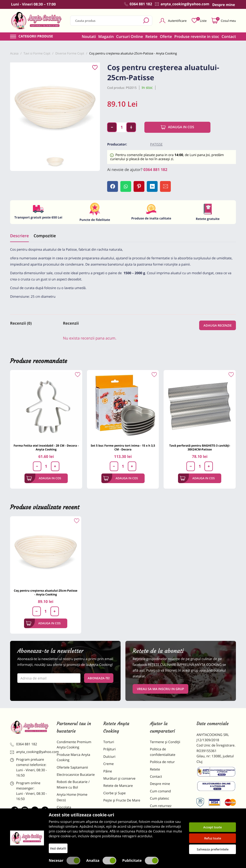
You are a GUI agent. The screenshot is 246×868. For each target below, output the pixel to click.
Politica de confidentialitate (163, 752)
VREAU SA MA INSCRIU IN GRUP (160, 689)
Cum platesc (160, 798)
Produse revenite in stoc (197, 36)
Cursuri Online (129, 36)
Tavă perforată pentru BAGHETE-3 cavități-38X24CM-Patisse (200, 447)
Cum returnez (161, 806)
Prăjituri (110, 749)
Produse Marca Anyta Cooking (73, 757)
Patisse (156, 144)
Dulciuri (109, 757)
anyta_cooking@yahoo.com (30, 752)
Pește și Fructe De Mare (122, 800)
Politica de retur (162, 762)
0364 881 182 (155, 170)
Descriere (19, 236)
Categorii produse (36, 36)
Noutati (89, 36)
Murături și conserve (119, 779)
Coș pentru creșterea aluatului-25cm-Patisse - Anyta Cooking (46, 592)
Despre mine (160, 784)
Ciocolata (64, 807)
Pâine (108, 771)
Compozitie (45, 236)
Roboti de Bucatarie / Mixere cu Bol (73, 785)
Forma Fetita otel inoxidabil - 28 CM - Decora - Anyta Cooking (46, 447)
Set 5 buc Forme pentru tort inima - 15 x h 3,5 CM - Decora (123, 447)
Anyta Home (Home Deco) (72, 797)
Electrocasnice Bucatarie (76, 775)
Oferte (166, 36)
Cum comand (160, 791)
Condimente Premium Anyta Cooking (74, 745)
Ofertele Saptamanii (72, 768)
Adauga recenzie (218, 325)
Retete (151, 36)
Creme (108, 764)
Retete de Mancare (118, 786)
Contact (229, 36)
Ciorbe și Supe (114, 793)
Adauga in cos (177, 127)
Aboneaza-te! (99, 678)
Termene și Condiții (165, 742)
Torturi (109, 742)
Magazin (106, 36)
